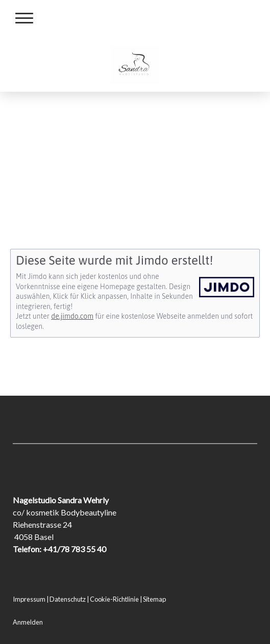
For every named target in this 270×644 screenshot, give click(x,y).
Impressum (29, 599)
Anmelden (28, 622)
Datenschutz (68, 599)
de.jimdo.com (72, 316)
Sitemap (154, 599)
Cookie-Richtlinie (114, 599)
